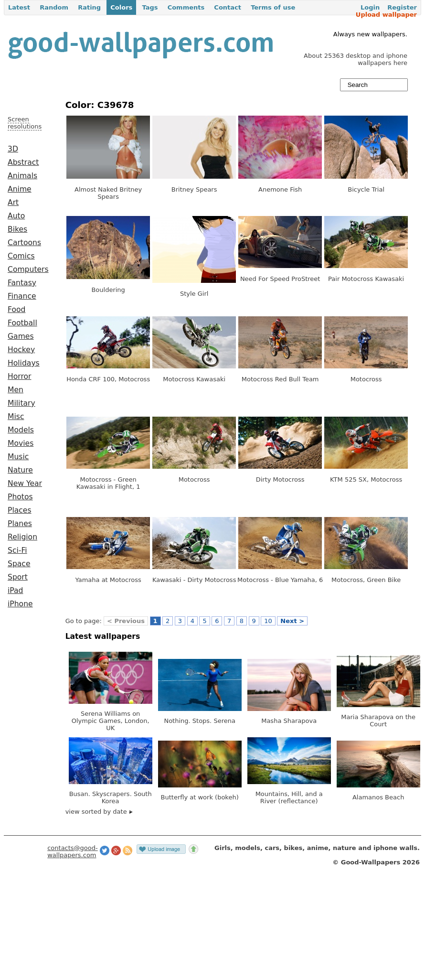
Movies (21, 443)
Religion (22, 537)
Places (20, 510)
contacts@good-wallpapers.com (73, 851)
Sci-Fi (17, 550)
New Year (25, 484)
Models (21, 430)
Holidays (24, 363)
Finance (22, 296)
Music (18, 457)
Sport (18, 577)
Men (16, 390)
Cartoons (24, 243)
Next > (292, 621)
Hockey (21, 350)
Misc (16, 417)
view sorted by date (99, 812)
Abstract (23, 162)
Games (21, 336)
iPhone (20, 604)
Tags (150, 7)
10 (268, 621)
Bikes (17, 229)
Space (19, 564)
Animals (22, 176)
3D (13, 149)
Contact (228, 7)
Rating (89, 7)
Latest (19, 7)
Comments (186, 7)
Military (21, 403)
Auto (16, 216)
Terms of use (273, 7)
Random (54, 7)
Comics (21, 256)
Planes (20, 524)
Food (16, 310)
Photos (20, 497)
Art (13, 203)
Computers (28, 269)
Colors (121, 7)
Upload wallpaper (386, 15)
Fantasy (22, 283)
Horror (19, 377)
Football (22, 323)
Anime (20, 189)
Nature (20, 470)
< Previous (126, 621)
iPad (16, 591)
